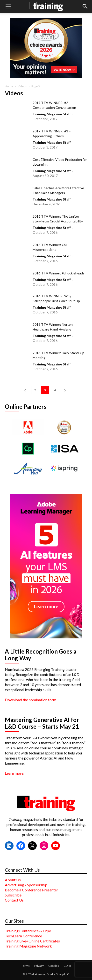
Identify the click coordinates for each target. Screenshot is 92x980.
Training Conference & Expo (28, 931)
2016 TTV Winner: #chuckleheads (59, 273)
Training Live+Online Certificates (32, 941)
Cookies (54, 966)
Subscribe (13, 895)
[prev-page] (25, 390)
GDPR (67, 966)
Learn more (14, 773)
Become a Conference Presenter (32, 890)
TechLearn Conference (23, 936)
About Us (13, 880)
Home (9, 86)
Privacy (39, 966)
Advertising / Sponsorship (26, 885)
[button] (8, 6)
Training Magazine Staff (52, 114)
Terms (25, 966)
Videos (22, 86)
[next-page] (65, 390)
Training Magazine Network (28, 946)
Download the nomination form (31, 700)
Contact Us (14, 900)
